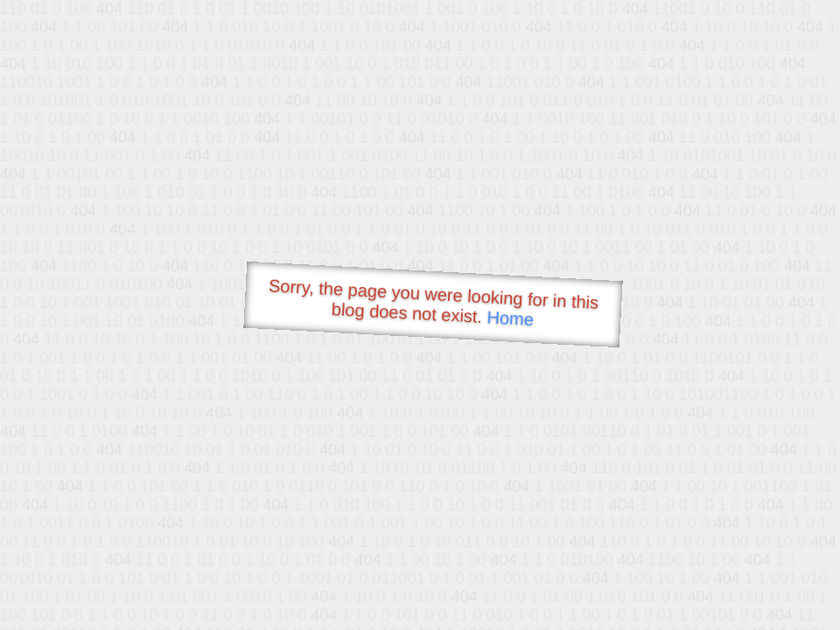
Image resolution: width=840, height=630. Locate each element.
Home (510, 318)
